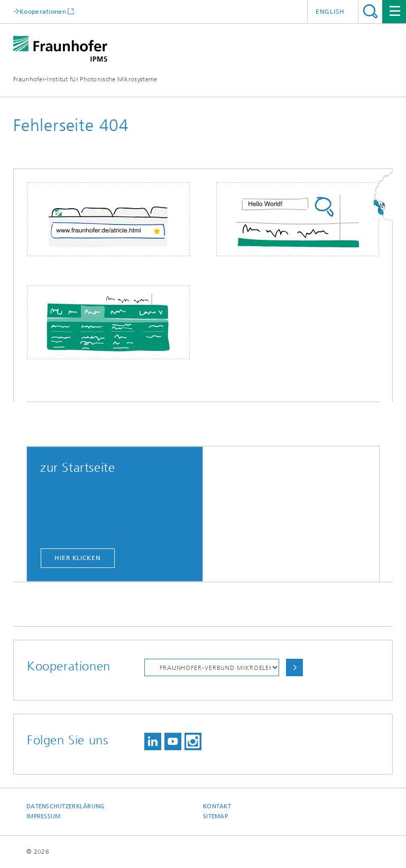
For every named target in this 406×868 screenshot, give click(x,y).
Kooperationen (43, 11)
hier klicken (78, 558)
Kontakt (217, 806)
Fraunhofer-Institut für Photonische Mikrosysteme (85, 79)
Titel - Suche (370, 11)
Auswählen (294, 668)
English (330, 12)
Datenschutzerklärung (66, 806)
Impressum (43, 816)
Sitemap (215, 816)
